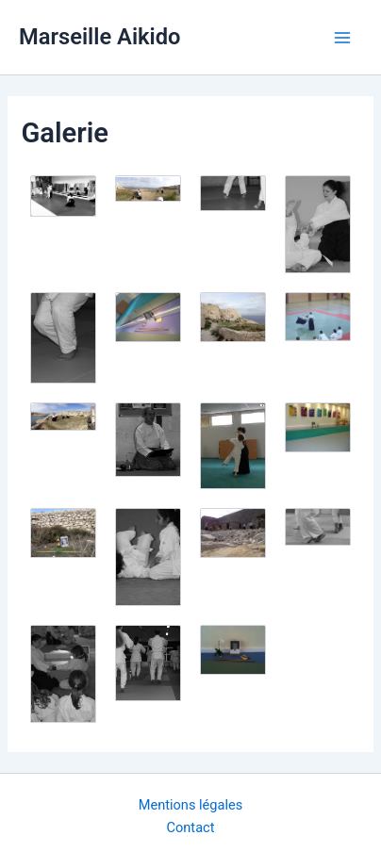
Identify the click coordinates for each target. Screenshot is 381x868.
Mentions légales (191, 805)
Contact (191, 827)
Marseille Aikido (99, 37)
